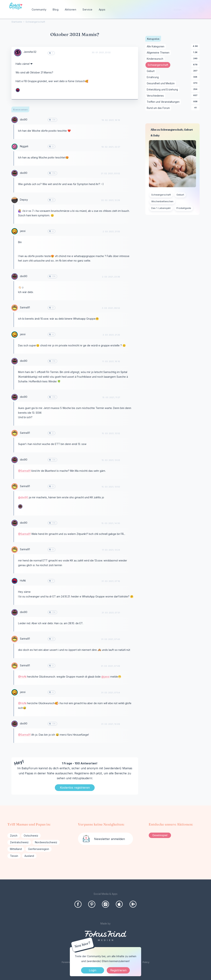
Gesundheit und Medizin (161, 84)
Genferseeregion (39, 849)
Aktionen (70, 9)
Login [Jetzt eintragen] (93, 970)
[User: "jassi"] (15, 231)
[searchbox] (187, 10)
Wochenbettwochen (162, 201)
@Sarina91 (24, 471)
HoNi (23, 581)
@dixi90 (23, 497)
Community (39, 9)
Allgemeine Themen (159, 53)
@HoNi (22, 677)
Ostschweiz (31, 836)
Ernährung (153, 77)
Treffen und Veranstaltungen (164, 102)
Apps (102, 9)
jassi (23, 231)
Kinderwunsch (156, 59)
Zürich (14, 836)
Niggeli (24, 146)
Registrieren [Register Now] (118, 970)
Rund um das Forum (159, 108)
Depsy (24, 200)
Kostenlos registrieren (75, 788)
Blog (56, 9)
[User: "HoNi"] (18, 90)
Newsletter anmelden (109, 839)
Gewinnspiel (160, 835)
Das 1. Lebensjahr (161, 208)
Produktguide (184, 208)
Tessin (14, 856)
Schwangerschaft (159, 65)
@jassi (105, 677)
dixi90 (24, 119)
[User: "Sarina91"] (15, 308)
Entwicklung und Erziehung (163, 90)
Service (87, 9)
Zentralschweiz (19, 842)
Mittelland (16, 849)
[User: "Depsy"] (15, 200)
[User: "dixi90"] (15, 120)
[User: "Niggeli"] (15, 147)
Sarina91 (25, 307)
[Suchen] (201, 10)
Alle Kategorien (156, 47)
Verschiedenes (156, 96)
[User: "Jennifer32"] (18, 53)
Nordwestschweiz (46, 842)
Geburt (151, 71)
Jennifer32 (30, 52)
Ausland (29, 856)
